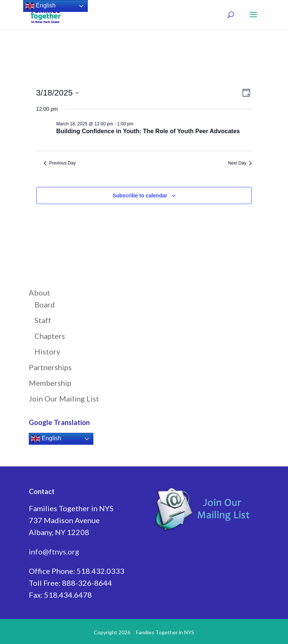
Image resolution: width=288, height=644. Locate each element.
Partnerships (50, 367)
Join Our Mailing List (64, 398)
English (46, 439)
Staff (43, 320)
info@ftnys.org (54, 551)
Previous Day (60, 163)
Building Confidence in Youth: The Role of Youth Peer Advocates (149, 131)
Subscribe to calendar (140, 196)
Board (45, 304)
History (47, 351)
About (39, 293)
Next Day (240, 163)
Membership (50, 383)
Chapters (50, 336)
